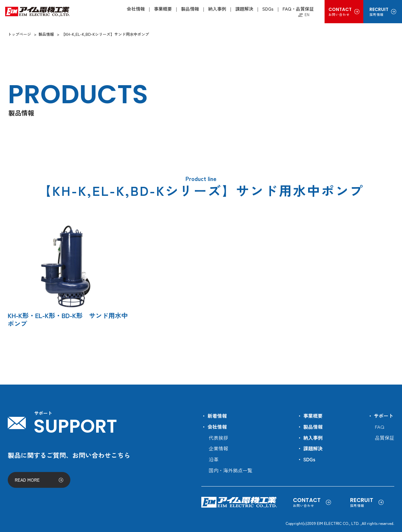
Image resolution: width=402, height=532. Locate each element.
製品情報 (190, 9)
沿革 (214, 459)
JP (300, 14)
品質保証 (385, 438)
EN (307, 14)
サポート (384, 416)
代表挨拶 (218, 438)
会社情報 (136, 9)
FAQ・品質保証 (298, 9)
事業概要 (163, 9)
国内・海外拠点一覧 (231, 470)
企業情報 (218, 448)
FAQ (380, 427)
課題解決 (244, 9)
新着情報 (217, 416)
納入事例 (217, 9)
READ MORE (27, 480)
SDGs (268, 9)
